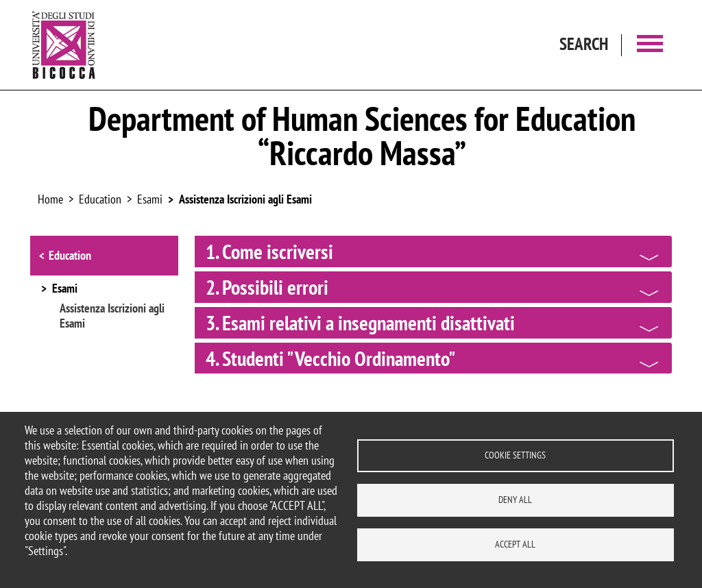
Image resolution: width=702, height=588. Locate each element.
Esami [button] (65, 289)
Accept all (515, 544)
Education (70, 255)
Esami (150, 199)
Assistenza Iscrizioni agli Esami (245, 199)
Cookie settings (515, 455)
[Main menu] (650, 45)
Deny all (515, 500)
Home (50, 199)
